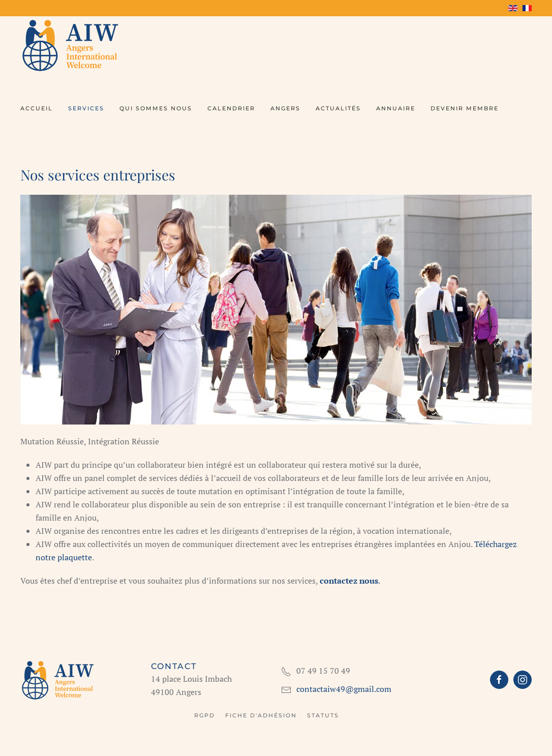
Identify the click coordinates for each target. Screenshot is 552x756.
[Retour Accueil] (71, 45)
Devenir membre (465, 108)
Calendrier (231, 108)
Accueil (37, 108)
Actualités (338, 108)
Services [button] (86, 108)
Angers (285, 108)
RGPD (205, 715)
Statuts (323, 715)
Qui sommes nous (156, 108)
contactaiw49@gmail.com (344, 689)
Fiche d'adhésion (261, 715)
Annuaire (396, 108)
